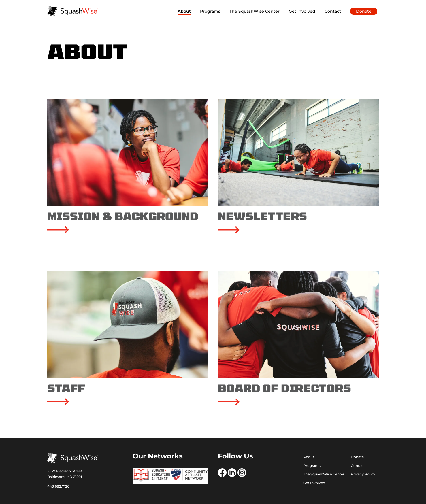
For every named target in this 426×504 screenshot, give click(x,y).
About (184, 11)
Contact (333, 11)
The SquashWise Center (255, 11)
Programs (210, 11)
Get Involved (302, 11)
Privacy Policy (363, 474)
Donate (364, 11)
